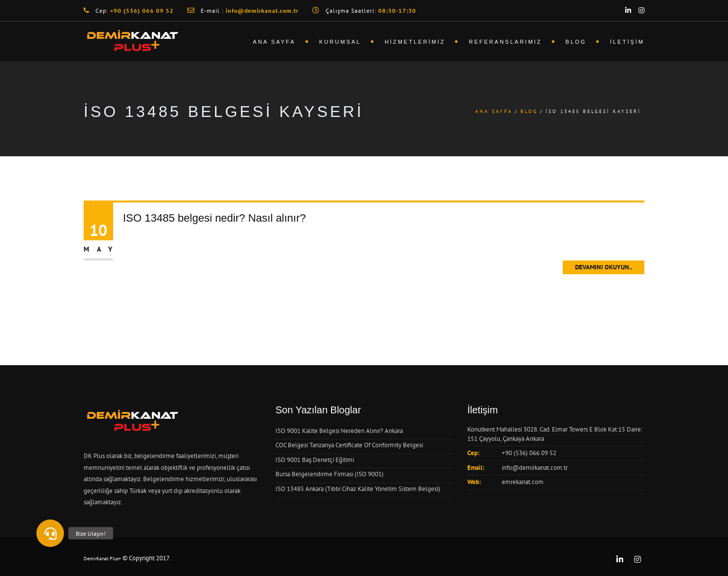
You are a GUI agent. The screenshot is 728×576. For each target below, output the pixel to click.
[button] (50, 533)
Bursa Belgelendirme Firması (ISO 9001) (330, 474)
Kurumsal (340, 42)
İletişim (627, 42)
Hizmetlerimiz (415, 42)
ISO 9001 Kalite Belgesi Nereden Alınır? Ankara (339, 431)
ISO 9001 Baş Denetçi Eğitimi (315, 460)
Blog (576, 42)
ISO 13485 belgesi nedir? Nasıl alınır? (214, 218)
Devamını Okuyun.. (604, 267)
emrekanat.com (523, 482)
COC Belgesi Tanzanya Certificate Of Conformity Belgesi (349, 445)
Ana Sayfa (274, 42)
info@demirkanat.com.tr (535, 468)
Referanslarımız (505, 42)
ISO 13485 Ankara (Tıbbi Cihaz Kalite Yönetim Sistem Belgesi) (358, 489)
